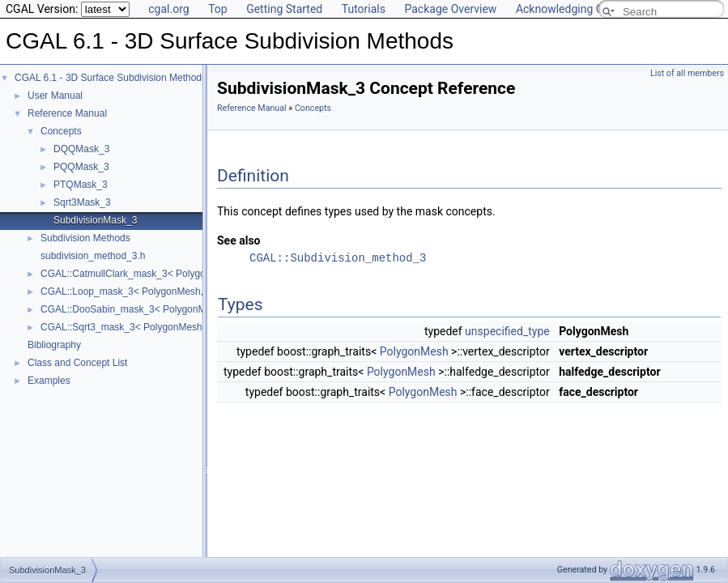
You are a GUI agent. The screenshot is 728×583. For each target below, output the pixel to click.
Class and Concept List (77, 363)
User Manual (55, 96)
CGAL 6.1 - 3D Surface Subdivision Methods (111, 78)
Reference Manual (67, 113)
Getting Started (284, 9)
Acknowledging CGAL (570, 9)
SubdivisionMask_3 (95, 220)
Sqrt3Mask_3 (82, 202)
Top (218, 9)
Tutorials (364, 9)
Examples (49, 381)
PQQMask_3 (81, 167)
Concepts (61, 131)
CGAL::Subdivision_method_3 (338, 258)
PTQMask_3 (81, 185)
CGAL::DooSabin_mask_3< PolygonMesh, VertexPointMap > (172, 309)
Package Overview (450, 9)
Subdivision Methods (85, 238)
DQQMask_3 (81, 149)
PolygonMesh (414, 351)
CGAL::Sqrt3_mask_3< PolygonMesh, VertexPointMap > (163, 327)
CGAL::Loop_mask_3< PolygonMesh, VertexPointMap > (162, 291)
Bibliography (54, 345)
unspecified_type (507, 331)
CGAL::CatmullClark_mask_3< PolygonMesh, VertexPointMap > (179, 274)
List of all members (687, 73)
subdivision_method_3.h (93, 256)
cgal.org (168, 9)
